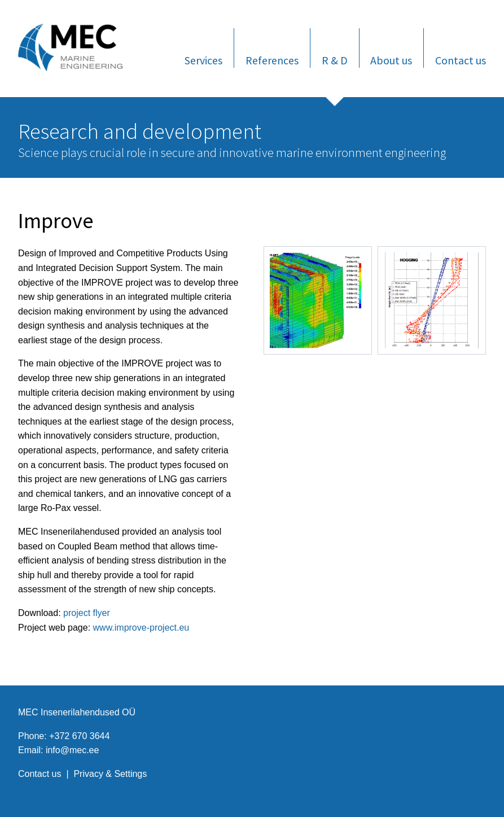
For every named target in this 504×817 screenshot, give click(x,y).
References (272, 60)
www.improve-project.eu (141, 628)
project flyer (87, 613)
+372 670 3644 (79, 736)
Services (203, 60)
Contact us (461, 60)
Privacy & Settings (110, 774)
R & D (335, 60)
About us (391, 60)
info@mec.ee (73, 750)
